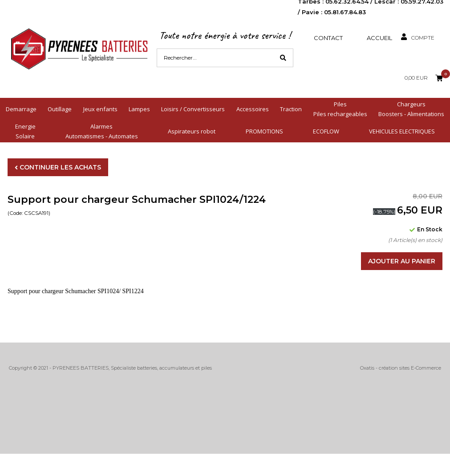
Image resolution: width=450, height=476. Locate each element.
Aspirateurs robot (192, 131)
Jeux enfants (100, 109)
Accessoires (253, 109)
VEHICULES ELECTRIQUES (402, 131)
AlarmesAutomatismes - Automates (102, 131)
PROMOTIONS (264, 131)
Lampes (139, 109)
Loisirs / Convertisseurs (193, 109)
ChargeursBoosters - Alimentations (411, 109)
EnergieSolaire (25, 131)
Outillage (60, 109)
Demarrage (21, 109)
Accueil (379, 38)
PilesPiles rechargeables (340, 109)
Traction (291, 109)
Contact (328, 38)
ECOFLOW (326, 131)
